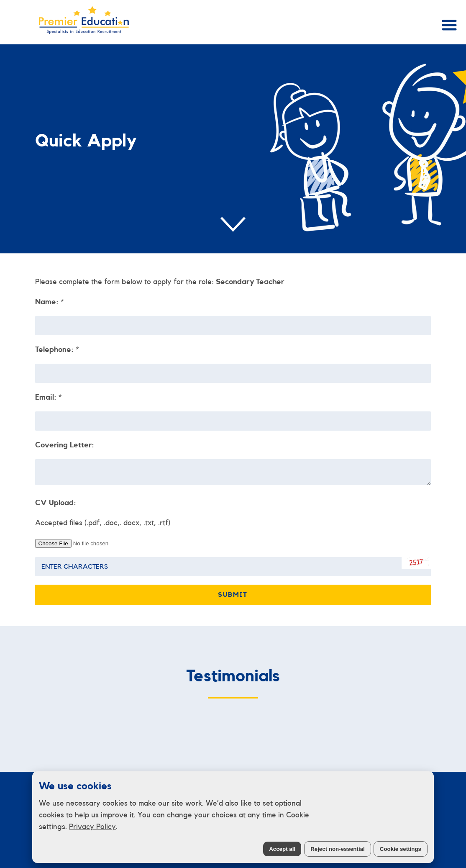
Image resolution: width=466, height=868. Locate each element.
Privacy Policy (92, 827)
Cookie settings (401, 849)
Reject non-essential (338, 849)
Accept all (282, 849)
